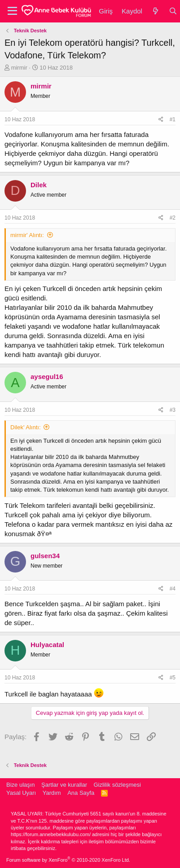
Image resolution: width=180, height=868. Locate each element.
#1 (173, 119)
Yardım (52, 793)
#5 (173, 678)
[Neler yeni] (156, 11)
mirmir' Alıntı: (27, 235)
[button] (12, 11)
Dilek (39, 185)
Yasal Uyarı (21, 793)
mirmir (19, 68)
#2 (173, 218)
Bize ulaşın (21, 785)
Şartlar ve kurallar (64, 785)
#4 (173, 589)
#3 (173, 410)
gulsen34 (45, 556)
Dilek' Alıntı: (26, 427)
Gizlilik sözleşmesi (117, 785)
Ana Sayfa (81, 793)
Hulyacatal (47, 645)
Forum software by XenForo (68, 860)
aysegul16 (47, 377)
